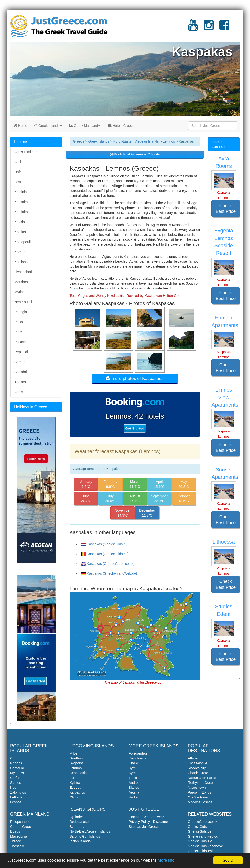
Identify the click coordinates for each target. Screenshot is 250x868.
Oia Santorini (198, 797)
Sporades (77, 827)
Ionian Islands (80, 841)
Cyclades (77, 817)
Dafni (18, 172)
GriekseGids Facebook (205, 846)
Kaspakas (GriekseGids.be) (105, 554)
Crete (14, 758)
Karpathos (77, 792)
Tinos (133, 778)
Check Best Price (226, 209)
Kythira (75, 783)
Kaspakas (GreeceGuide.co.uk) (108, 564)
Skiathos (76, 758)
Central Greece (22, 827)
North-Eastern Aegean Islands (136, 141)
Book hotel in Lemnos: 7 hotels (135, 154)
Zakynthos (18, 792)
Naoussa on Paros (202, 778)
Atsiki (18, 162)
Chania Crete (198, 773)
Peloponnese (20, 822)
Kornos (20, 252)
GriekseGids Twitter (203, 851)
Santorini (17, 768)
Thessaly (17, 846)
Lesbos (16, 802)
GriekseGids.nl (199, 827)
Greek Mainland (85, 126)
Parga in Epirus (200, 792)
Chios (74, 797)
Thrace (16, 841)
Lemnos (169, 141)
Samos (16, 783)
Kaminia (21, 192)
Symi (132, 768)
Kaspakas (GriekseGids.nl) (104, 544)
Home (21, 126)
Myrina (20, 292)
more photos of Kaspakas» (135, 378)
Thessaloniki (198, 763)
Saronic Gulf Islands (85, 836)
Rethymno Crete (200, 783)
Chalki (133, 763)
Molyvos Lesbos (200, 802)
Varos (19, 392)
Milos (74, 753)
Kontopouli (22, 242)
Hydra (133, 797)
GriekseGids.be (200, 831)
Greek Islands (48, 126)
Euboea (75, 788)
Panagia (21, 312)
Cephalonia (78, 773)
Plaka (19, 322)
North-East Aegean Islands (90, 831)
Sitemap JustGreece (144, 827)
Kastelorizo (137, 758)
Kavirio (20, 222)
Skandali (21, 372)
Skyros (134, 788)
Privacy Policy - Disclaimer (149, 822)
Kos (13, 788)
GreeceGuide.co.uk (203, 822)
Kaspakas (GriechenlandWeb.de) (109, 573)
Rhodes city (197, 768)
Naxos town (197, 788)
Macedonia (19, 836)
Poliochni (21, 342)
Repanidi (21, 352)
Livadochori (23, 272)
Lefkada (16, 797)
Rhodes (16, 763)
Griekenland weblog (203, 836)
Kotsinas (21, 262)
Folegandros (138, 753)
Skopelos (77, 763)
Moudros (21, 282)
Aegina (134, 792)
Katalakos (22, 212)
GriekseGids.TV (200, 841)
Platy (18, 332)
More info (171, 861)
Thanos (20, 382)
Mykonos (17, 773)
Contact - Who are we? (146, 817)
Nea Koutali (23, 302)
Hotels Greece (121, 126)
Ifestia (19, 182)
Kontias (20, 232)
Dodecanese (79, 822)
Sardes (20, 362)
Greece (79, 141)
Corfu (14, 778)
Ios (72, 778)
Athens (193, 758)
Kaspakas (22, 202)
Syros (133, 773)
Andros (134, 783)
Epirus (15, 831)
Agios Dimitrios (26, 152)
